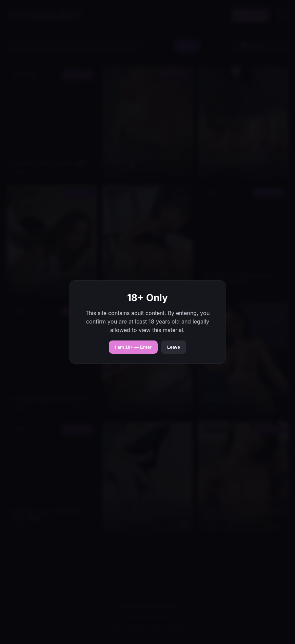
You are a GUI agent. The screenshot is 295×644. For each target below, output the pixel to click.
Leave (174, 347)
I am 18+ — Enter (133, 347)
